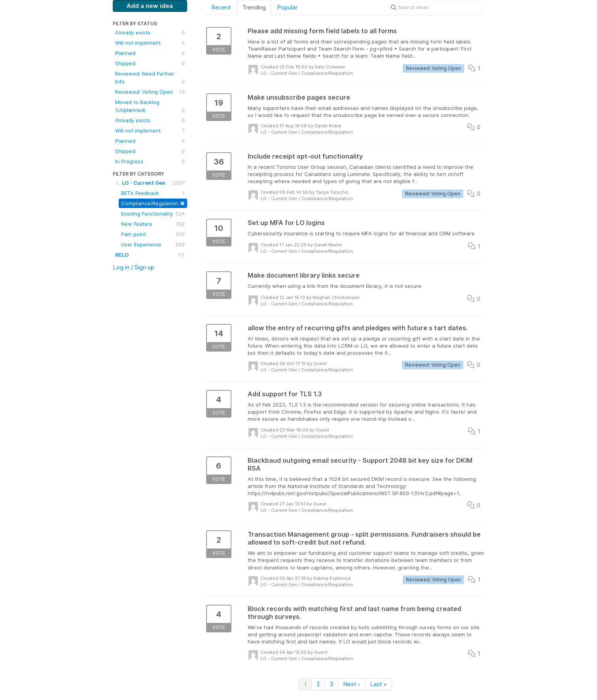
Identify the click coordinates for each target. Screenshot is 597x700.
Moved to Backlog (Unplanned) (150, 106)
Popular (287, 7)
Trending (254, 7)
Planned (150, 53)
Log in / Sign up (134, 267)
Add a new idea (150, 6)
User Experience (153, 244)
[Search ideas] (436, 8)
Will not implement (150, 43)
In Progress (150, 161)
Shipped (150, 63)
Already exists (150, 32)
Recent (221, 7)
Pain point (153, 234)
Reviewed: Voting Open (150, 92)
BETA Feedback (153, 193)
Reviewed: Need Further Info (150, 78)
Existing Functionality (153, 214)
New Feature (153, 224)
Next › (352, 684)
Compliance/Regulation (153, 203)
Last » (378, 684)
